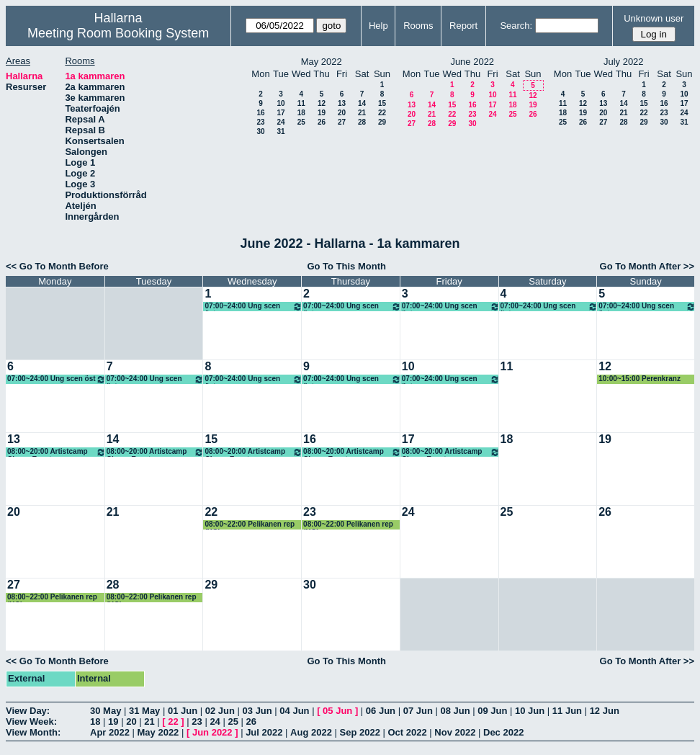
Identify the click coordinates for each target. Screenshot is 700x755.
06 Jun (381, 711)
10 (281, 103)
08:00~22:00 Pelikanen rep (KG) (250, 525)
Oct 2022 (407, 732)
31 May (144, 711)
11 (301, 103)
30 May (106, 711)
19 (322, 113)
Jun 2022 (212, 732)
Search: (516, 26)
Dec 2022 (503, 732)
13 (342, 103)
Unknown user (654, 18)
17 (281, 113)
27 (342, 122)
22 (382, 113)
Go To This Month (346, 266)
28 (362, 122)
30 (260, 131)
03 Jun (257, 711)
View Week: (31, 722)
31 (281, 131)
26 (322, 122)
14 (362, 103)
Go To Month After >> (647, 266)
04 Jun (294, 711)
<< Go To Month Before (57, 266)
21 (362, 113)
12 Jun (605, 711)
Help (378, 26)
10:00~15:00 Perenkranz (640, 379)
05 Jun (337, 711)
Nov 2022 (455, 732)
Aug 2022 (311, 732)
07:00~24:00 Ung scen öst (253, 307)
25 (301, 122)
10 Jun (530, 711)
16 (260, 113)
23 (260, 122)
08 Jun (455, 711)
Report (463, 26)
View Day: (28, 711)
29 (382, 122)
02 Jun (220, 711)
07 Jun (418, 711)
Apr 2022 (110, 732)
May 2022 (158, 732)
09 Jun (492, 711)
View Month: (33, 732)
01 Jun (183, 711)
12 (322, 103)
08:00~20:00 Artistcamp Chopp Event (57, 452)
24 (281, 122)
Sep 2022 (360, 732)
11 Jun (567, 711)
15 (382, 103)
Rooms (418, 26)
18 (301, 113)
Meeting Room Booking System (118, 33)
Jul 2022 (264, 732)
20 (342, 113)
